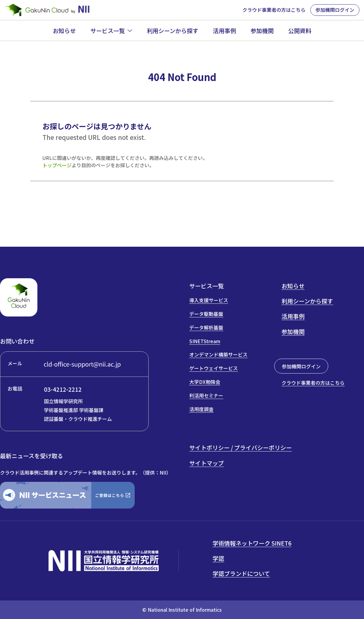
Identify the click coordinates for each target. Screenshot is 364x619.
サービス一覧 (108, 30)
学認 (218, 558)
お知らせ (64, 30)
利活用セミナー (206, 395)
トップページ (57, 165)
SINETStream (205, 341)
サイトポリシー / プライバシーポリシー (241, 447)
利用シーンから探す (173, 30)
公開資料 (300, 30)
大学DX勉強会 (205, 382)
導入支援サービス (209, 300)
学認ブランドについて (241, 573)
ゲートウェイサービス (214, 368)
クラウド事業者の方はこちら (274, 10)
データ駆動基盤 (206, 314)
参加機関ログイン (335, 10)
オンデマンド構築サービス (218, 354)
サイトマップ (207, 463)
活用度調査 (201, 409)
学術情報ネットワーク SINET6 (252, 543)
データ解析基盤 (206, 327)
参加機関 (262, 30)
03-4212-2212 (63, 389)
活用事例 (224, 30)
